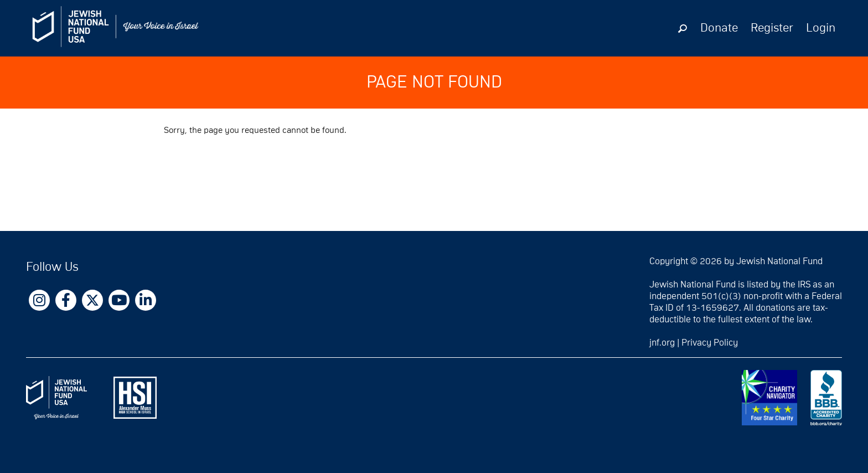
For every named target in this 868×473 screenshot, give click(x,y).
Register (772, 28)
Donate (719, 28)
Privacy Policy (710, 343)
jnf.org (662, 343)
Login (821, 28)
